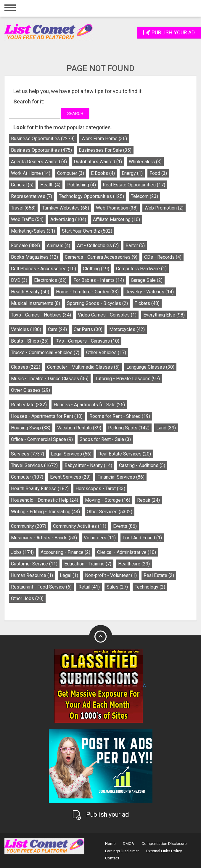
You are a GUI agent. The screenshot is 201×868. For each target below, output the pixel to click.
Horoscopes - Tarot (100, 489)
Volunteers (100, 538)
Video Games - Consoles (107, 315)
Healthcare (134, 564)
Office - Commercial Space (42, 439)
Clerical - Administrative (127, 552)
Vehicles (26, 329)
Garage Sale (147, 280)
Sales (117, 587)
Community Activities (80, 526)
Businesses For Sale (105, 150)
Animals (58, 246)
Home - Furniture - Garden (87, 292)
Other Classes (30, 390)
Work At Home (31, 173)
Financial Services (121, 477)
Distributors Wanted (98, 162)
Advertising (68, 219)
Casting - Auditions (142, 465)
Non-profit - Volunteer (111, 575)
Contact (112, 858)
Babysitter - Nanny (88, 465)
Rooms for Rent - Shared (120, 416)
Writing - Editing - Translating (45, 512)
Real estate (29, 405)
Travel (23, 208)
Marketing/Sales (33, 231)
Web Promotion (117, 208)
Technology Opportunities (91, 196)
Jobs (22, 552)
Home (110, 844)
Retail (89, 587)
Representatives (32, 196)
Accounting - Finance (65, 552)
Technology (150, 587)
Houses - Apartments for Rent (47, 416)
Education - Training (88, 564)
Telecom (144, 196)
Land (166, 428)
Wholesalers (145, 162)
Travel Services (34, 465)
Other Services (110, 512)
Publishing (82, 185)
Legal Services (71, 454)
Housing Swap (31, 428)
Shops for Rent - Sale (105, 439)
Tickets (147, 303)
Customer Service (34, 564)
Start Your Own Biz (87, 231)
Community (29, 526)
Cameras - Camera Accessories (101, 257)
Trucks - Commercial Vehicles (45, 353)
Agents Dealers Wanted (39, 162)
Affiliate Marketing (116, 219)
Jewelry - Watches (150, 292)
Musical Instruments (36, 303)
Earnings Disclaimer (122, 851)
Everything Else (164, 315)
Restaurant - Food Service (41, 587)
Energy (132, 173)
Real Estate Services (125, 454)
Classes (26, 367)
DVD (19, 280)
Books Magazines (34, 257)
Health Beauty (30, 292)
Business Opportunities (43, 139)
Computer (71, 173)
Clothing (96, 269)
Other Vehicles (106, 353)
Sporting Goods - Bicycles (97, 303)
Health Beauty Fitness (40, 489)
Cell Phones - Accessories (44, 269)
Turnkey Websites (66, 208)
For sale (25, 246)
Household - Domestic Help (45, 500)
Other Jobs (27, 598)
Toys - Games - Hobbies (41, 315)
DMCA (128, 844)
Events (125, 526)
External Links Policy (164, 851)
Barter (135, 246)
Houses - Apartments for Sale (89, 405)
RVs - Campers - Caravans (87, 341)
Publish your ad (169, 32)
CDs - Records (163, 257)
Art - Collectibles (98, 246)
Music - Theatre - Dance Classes (50, 379)
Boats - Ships (30, 341)
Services (28, 454)
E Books (103, 173)
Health (50, 185)
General (22, 185)
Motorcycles (127, 329)
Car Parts (88, 329)
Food (158, 173)
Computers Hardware (141, 269)
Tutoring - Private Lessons (128, 379)
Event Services (70, 477)
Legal (69, 575)
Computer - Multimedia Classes (83, 367)
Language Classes (150, 367)
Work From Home (104, 139)
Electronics (50, 280)
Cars (57, 329)
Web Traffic (27, 219)
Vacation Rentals (79, 428)
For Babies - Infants (99, 280)
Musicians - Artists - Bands (44, 538)
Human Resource (32, 575)
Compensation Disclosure (164, 844)
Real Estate (159, 575)
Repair (148, 500)
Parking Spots (129, 428)
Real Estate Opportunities (134, 185)
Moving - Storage (108, 500)
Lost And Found (142, 538)
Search (75, 114)
